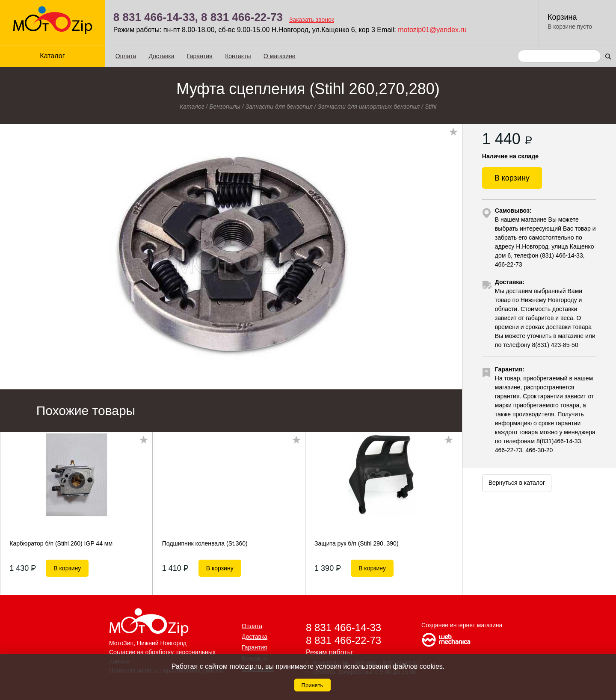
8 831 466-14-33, (156, 17)
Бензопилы (225, 107)
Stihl (431, 107)
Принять (312, 685)
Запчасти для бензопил (279, 107)
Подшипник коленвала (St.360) (205, 543)
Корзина (562, 17)
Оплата (126, 56)
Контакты (238, 56)
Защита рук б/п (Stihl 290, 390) (356, 543)
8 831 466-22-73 (242, 17)
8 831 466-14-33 (344, 627)
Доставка (161, 56)
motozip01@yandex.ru (432, 30)
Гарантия (200, 56)
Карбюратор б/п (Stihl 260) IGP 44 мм (61, 543)
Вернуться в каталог (517, 483)
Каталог (52, 56)
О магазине (279, 56)
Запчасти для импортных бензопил (369, 107)
